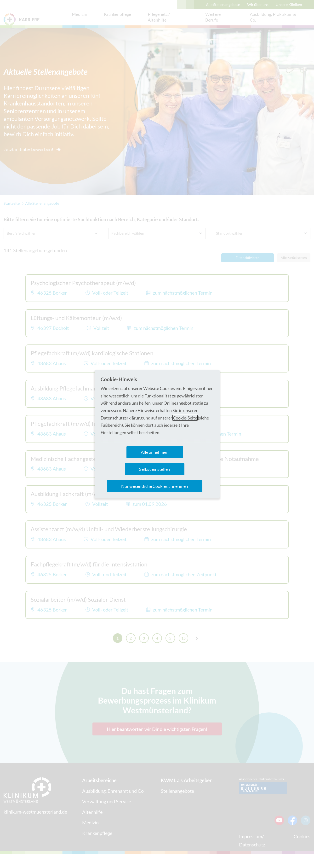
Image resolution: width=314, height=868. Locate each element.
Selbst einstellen (155, 469)
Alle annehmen (155, 452)
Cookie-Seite (185, 418)
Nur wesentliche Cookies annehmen (155, 486)
